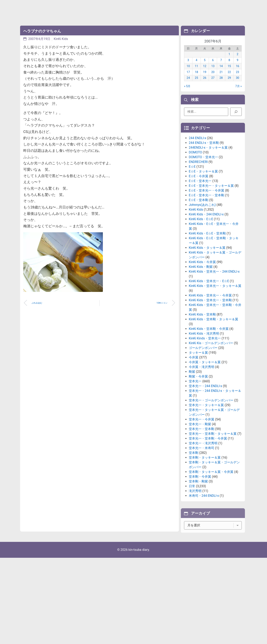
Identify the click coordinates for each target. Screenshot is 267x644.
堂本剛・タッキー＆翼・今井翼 (211, 502)
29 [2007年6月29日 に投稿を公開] (229, 83)
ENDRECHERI (198, 192)
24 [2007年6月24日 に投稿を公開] (188, 83)
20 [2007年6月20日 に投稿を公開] (213, 77)
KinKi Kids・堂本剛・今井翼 (209, 359)
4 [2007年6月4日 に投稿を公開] (196, 65)
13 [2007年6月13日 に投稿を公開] (213, 71)
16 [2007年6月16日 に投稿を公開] (238, 71)
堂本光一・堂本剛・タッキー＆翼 (213, 464)
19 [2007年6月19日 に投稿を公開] (205, 77)
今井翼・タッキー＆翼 (205, 393)
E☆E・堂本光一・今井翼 (207, 221)
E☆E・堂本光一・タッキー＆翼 (211, 216)
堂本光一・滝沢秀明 (203, 474)
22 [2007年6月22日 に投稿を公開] (229, 77)
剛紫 (192, 402)
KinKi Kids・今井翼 (202, 293)
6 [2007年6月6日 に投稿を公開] (213, 65)
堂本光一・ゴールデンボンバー (211, 431)
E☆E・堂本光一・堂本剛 (207, 226)
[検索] (236, 114)
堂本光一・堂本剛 (202, 460)
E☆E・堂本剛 (199, 231)
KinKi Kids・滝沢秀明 (204, 364)
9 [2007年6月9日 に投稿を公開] (238, 65)
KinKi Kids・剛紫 (201, 297)
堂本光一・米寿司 (202, 479)
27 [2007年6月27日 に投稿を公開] (213, 83)
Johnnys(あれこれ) (202, 235)
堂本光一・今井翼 (202, 450)
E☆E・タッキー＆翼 (203, 202)
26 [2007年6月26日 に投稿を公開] (205, 83)
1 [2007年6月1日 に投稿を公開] (229, 60)
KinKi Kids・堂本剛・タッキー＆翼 (213, 350)
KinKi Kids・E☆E (201, 250)
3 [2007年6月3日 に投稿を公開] (188, 65)
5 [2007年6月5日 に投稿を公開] (205, 65)
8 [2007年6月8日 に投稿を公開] (229, 65)
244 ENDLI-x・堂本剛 (204, 173)
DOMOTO (195, 183)
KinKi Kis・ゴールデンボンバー (211, 374)
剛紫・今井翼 (198, 407)
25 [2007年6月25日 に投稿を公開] (196, 83)
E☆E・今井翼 (199, 207)
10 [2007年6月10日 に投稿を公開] (188, 71)
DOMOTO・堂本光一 (203, 188)
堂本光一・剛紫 (200, 455)
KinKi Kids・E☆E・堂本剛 (207, 264)
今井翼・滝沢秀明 (202, 398)
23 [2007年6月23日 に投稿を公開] (238, 77)
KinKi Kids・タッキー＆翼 (207, 278)
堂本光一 (195, 412)
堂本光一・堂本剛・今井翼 (208, 469)
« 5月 (187, 92)
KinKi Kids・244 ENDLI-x (206, 245)
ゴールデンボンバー (203, 378)
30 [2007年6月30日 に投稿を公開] (238, 83)
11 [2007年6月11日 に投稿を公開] (196, 71)
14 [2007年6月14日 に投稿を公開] (221, 71)
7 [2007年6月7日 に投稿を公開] (221, 65)
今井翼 (194, 388)
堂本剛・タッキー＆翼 (205, 488)
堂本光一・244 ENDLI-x (205, 417)
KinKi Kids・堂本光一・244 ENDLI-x (214, 302)
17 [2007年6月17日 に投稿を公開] (188, 77)
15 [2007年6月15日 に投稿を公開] (229, 71)
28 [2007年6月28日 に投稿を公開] (221, 83)
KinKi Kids (61, 39)
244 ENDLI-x (197, 169)
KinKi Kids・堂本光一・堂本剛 (210, 331)
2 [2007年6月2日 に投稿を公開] (238, 60)
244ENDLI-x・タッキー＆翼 (208, 178)
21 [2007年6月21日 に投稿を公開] (221, 77)
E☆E (192, 197)
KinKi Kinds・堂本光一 (205, 369)
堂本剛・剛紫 (198, 512)
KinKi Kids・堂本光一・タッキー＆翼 (215, 316)
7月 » (239, 92)
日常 (192, 517)
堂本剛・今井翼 (200, 507)
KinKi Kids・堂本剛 (202, 345)
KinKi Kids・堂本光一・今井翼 (210, 326)
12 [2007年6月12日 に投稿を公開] (205, 71)
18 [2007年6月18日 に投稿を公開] (196, 77)
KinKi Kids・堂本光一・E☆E (209, 312)
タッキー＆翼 (198, 383)
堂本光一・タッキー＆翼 (206, 436)
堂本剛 (194, 483)
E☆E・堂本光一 (200, 212)
